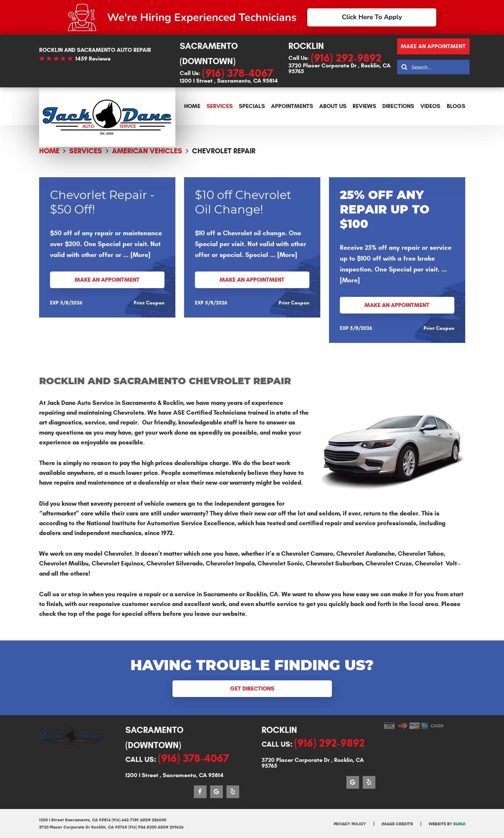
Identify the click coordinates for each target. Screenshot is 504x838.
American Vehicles (147, 151)
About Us (333, 106)
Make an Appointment (107, 280)
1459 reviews (93, 59)
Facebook (200, 792)
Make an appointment (433, 46)
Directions (398, 106)
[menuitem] (192, 106)
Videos (430, 106)
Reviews (364, 106)
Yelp (233, 792)
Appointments (292, 106)
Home (192, 106)
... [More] (136, 255)
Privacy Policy (350, 824)
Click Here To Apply (372, 17)
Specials (252, 106)
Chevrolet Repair (224, 151)
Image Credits (397, 824)
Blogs (456, 106)
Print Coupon (149, 303)
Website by (447, 824)
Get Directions (252, 688)
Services (220, 106)
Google (216, 792)
